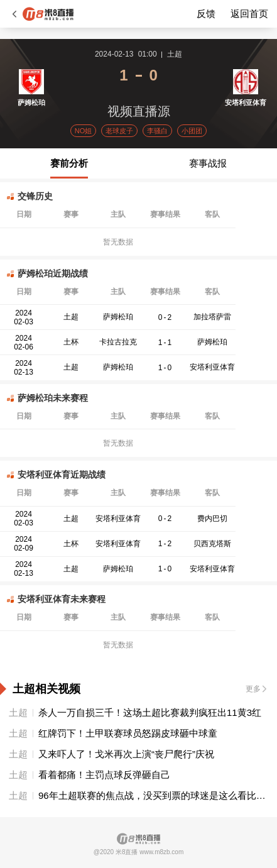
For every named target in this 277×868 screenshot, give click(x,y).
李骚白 (157, 131)
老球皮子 (119, 131)
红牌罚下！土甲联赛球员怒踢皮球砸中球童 (128, 733)
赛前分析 (69, 163)
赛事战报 (208, 163)
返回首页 (249, 14)
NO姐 (84, 131)
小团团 (192, 131)
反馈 (206, 14)
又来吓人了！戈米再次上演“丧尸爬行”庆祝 (126, 754)
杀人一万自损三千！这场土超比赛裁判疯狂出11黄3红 (150, 712)
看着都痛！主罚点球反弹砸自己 (104, 775)
